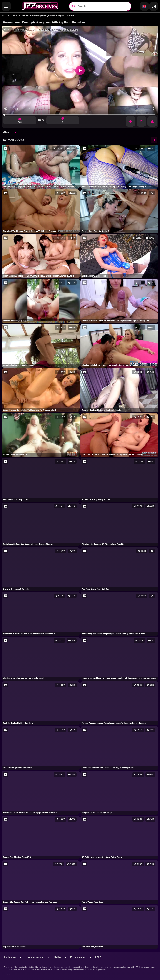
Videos (14, 15)
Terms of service (35, 957)
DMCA (57, 957)
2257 (98, 957)
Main (4, 15)
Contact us (10, 957)
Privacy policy (78, 957)
